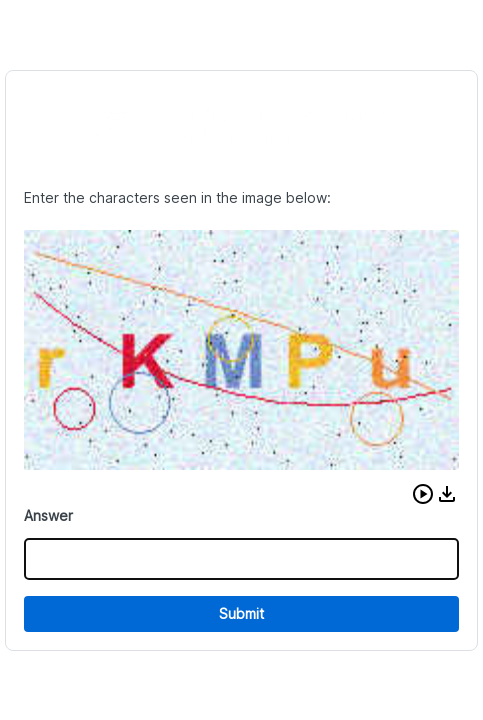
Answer (48, 515)
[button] (423, 494)
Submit (241, 613)
